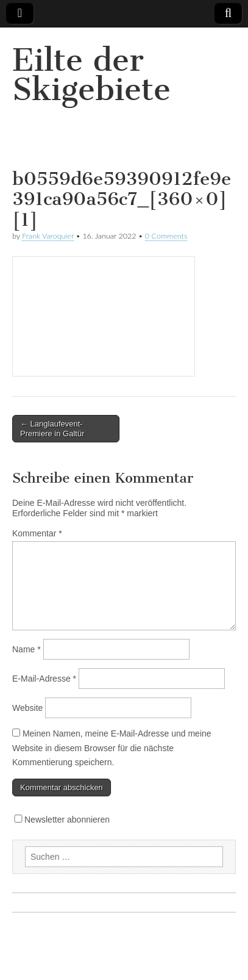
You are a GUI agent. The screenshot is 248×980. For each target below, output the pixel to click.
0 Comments (166, 236)
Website (27, 708)
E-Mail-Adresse (44, 679)
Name (27, 649)
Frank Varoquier (48, 236)
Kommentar (37, 533)
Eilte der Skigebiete (91, 75)
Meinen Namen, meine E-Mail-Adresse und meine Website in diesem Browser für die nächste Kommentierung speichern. (112, 748)
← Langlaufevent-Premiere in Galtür (52, 429)
